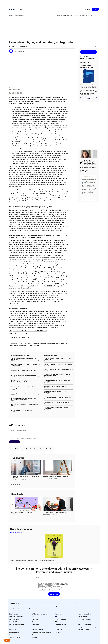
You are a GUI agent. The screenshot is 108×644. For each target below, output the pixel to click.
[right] (71, 484)
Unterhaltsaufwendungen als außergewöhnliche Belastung (24, 387)
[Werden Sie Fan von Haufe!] (59, 616)
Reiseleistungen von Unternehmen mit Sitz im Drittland (58, 369)
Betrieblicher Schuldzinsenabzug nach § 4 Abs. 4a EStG (25, 405)
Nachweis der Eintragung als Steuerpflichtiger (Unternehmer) (56, 408)
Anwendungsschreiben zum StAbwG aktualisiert (56, 402)
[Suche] (88, 9)
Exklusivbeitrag (17, 462)
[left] (69, 484)
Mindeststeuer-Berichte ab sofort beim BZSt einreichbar (56, 391)
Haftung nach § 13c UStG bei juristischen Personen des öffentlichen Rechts (57, 374)
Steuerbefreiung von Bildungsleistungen (22, 410)
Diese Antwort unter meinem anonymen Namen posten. (26, 438)
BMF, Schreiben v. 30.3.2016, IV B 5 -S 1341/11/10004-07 (28, 330)
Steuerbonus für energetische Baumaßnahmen (24, 375)
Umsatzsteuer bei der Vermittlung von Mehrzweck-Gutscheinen (57, 380)
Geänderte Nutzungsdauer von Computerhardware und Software (25, 358)
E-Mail (38, 577)
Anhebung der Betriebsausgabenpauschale (23, 393)
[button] (95, 9)
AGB (85, 181)
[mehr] (96, 15)
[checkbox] (10, 438)
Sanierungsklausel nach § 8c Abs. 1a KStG (55, 386)
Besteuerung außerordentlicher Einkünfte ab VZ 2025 (58, 364)
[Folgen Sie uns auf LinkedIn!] (56, 616)
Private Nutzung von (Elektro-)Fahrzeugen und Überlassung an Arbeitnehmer (24, 398)
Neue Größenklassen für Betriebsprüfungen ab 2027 (58, 397)
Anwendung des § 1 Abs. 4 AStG (20, 337)
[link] (11, 15)
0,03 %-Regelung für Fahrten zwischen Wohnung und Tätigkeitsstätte (25, 365)
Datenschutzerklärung (87, 184)
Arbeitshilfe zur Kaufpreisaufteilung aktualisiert (24, 370)
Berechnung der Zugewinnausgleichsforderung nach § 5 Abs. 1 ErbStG (58, 358)
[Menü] (21, 9)
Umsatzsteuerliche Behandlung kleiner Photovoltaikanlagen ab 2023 (22, 381)
